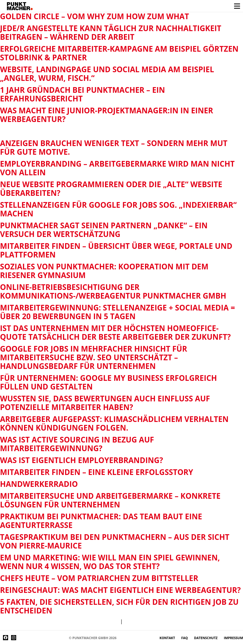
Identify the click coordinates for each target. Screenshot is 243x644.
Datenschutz (206, 638)
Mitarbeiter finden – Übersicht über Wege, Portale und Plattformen (116, 250)
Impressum (233, 638)
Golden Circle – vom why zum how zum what (94, 16)
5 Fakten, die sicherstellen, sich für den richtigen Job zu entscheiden (119, 606)
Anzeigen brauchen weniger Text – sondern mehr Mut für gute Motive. (114, 147)
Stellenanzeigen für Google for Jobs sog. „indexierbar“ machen (118, 209)
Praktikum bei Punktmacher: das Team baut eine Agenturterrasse (101, 521)
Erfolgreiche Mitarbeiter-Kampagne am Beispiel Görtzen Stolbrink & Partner (119, 53)
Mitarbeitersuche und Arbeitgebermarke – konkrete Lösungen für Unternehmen (110, 500)
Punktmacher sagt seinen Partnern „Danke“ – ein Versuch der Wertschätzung (104, 230)
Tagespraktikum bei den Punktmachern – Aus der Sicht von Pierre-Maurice (115, 541)
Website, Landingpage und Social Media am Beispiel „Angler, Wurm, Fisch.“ (107, 74)
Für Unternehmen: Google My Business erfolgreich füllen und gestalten (108, 382)
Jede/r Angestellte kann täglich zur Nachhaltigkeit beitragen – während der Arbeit (111, 32)
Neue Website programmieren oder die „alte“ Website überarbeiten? (111, 189)
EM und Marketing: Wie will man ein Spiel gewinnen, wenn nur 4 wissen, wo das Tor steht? (110, 562)
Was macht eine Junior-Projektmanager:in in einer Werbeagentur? (107, 115)
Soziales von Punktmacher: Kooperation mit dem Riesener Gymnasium (104, 271)
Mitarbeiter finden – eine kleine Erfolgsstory (97, 472)
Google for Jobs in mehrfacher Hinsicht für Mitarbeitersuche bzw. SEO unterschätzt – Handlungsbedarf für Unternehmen (94, 357)
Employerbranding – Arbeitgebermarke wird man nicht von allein (117, 168)
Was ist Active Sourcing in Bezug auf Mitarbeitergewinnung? (77, 444)
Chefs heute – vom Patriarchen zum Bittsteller (99, 578)
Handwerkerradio (39, 484)
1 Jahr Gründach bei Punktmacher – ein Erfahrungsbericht (82, 94)
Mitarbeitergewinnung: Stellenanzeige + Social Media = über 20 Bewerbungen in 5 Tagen (117, 312)
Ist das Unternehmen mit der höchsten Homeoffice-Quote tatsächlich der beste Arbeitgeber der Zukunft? (115, 332)
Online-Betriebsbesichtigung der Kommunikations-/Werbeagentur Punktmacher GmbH (113, 291)
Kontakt (168, 638)
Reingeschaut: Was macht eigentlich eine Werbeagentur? (120, 590)
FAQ (185, 638)
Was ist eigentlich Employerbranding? (82, 460)
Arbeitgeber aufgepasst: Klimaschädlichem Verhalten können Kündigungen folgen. (114, 423)
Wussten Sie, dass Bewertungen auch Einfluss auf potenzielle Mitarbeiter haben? (105, 403)
